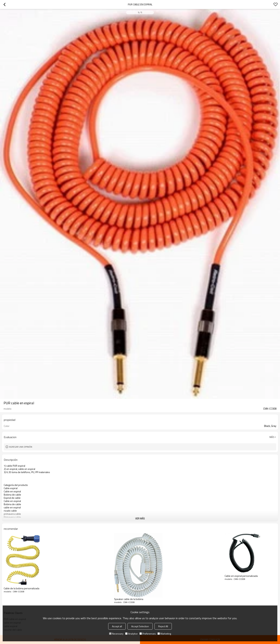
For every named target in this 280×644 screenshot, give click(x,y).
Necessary (116, 634)
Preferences (148, 634)
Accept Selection (140, 626)
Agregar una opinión (21, 447)
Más (272, 437)
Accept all (117, 626)
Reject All (163, 626)
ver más (140, 518)
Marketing (164, 634)
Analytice (131, 634)
